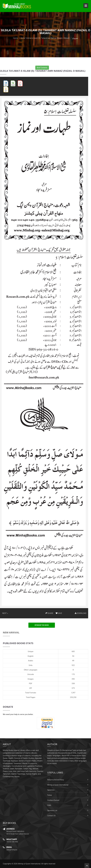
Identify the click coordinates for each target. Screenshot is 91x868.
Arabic (31, 661)
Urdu (31, 665)
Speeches (51, 790)
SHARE (49, 613)
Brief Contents (42, 68)
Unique (31, 651)
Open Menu (86, 6)
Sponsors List (52, 810)
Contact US (51, 816)
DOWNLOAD (81, 613)
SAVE (59, 613)
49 (73, 661)
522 (73, 665)
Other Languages (31, 670)
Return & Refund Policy (56, 780)
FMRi (49, 805)
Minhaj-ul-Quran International (58, 785)
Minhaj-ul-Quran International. (29, 864)
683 (73, 651)
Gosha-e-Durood (53, 800)
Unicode (31, 674)
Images (31, 679)
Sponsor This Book (42, 625)
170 (73, 674)
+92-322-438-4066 (12, 842)
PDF (31, 684)
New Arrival (11, 632)
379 (73, 688)
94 (73, 656)
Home (16, 38)
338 (73, 684)
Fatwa (50, 795)
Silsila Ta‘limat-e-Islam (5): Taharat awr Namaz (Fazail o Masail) (45, 38)
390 (73, 679)
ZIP (31, 688)
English (31, 656)
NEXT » (5, 613)
